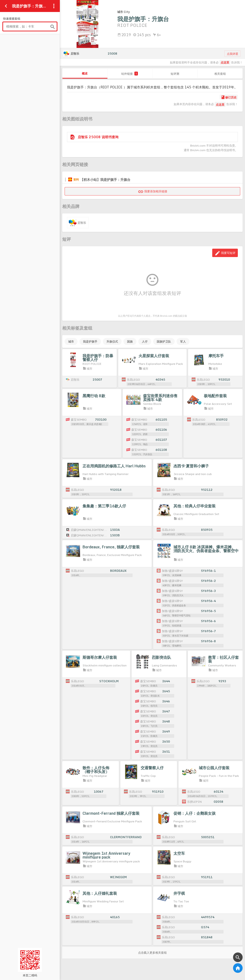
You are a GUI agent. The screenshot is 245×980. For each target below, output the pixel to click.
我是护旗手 (90, 341)
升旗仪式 (112, 341)
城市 (71, 341)
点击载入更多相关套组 (152, 953)
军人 (183, 341)
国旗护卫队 (164, 341)
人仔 (145, 341)
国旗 (130, 341)
